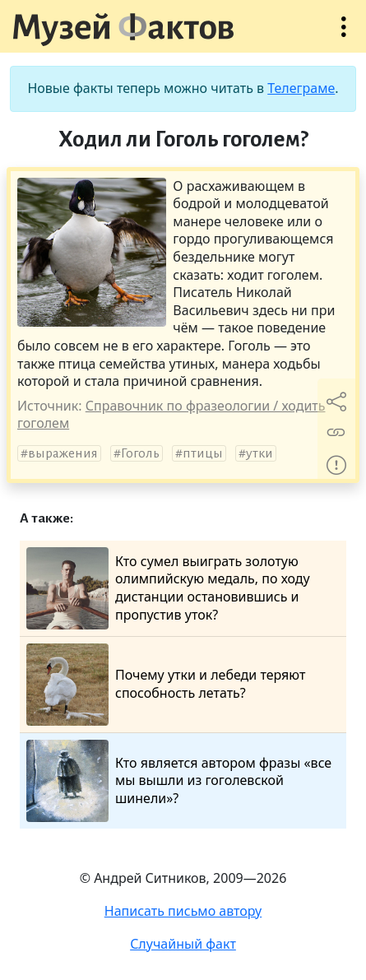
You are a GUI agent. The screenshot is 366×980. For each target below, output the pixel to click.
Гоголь (140, 453)
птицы (203, 453)
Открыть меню (344, 35)
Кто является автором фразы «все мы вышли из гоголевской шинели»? (179, 781)
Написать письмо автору (183, 911)
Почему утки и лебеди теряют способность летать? (166, 685)
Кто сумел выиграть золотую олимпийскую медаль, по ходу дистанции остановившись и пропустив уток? (168, 588)
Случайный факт (183, 944)
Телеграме (301, 88)
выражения (63, 453)
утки (259, 453)
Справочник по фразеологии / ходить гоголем (171, 415)
